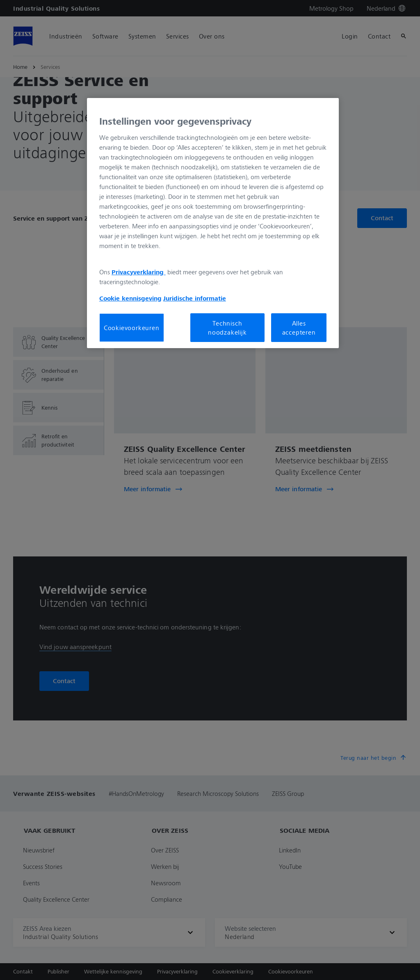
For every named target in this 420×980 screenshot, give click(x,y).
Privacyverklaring (139, 272)
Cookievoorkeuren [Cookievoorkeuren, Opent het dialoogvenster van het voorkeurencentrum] (132, 328)
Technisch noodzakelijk (227, 328)
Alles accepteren (299, 328)
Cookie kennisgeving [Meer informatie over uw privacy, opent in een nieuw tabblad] (130, 298)
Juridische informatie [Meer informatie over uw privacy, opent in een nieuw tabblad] (195, 298)
